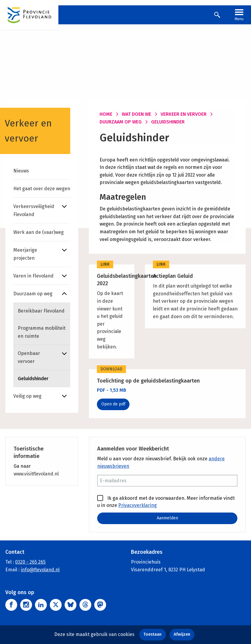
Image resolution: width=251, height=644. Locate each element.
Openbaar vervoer (29, 357)
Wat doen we (136, 114)
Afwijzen (182, 634)
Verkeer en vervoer (184, 114)
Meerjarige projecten (25, 254)
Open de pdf (113, 404)
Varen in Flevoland (33, 276)
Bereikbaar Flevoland (41, 311)
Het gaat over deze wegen (42, 189)
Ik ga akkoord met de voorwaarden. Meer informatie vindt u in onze (166, 502)
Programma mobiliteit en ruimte (42, 332)
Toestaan (152, 634)
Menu (239, 14)
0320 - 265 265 (30, 562)
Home (106, 114)
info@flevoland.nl (40, 569)
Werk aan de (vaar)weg (39, 232)
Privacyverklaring (138, 505)
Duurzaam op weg (33, 294)
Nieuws (21, 171)
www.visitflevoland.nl (36, 474)
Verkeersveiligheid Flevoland (34, 210)
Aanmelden (167, 518)
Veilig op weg (27, 396)
